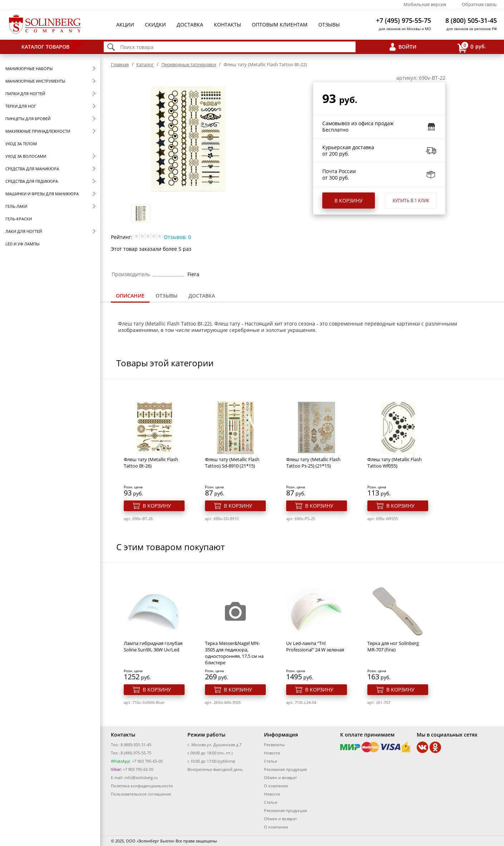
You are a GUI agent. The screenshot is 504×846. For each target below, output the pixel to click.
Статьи (271, 761)
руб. (472, 47)
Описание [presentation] (130, 296)
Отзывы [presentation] (167, 296)
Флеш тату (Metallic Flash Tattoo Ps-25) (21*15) (313, 463)
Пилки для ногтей (25, 94)
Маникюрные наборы (29, 69)
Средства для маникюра (32, 169)
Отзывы (329, 25)
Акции (125, 25)
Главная (120, 64)
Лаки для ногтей (24, 231)
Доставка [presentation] (202, 296)
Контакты (227, 25)
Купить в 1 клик (411, 201)
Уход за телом (21, 144)
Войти (407, 47)
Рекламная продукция (285, 769)
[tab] (130, 296)
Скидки (155, 25)
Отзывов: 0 (177, 237)
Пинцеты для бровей (28, 119)
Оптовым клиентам (280, 25)
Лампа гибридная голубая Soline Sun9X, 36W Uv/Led (153, 646)
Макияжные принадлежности (38, 131)
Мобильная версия (425, 4)
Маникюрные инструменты (35, 81)
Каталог (145, 64)
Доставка (190, 25)
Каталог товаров (45, 47)
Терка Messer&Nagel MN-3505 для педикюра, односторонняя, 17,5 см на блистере (234, 653)
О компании (276, 786)
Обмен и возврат (280, 777)
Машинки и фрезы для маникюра (42, 194)
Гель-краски (19, 219)
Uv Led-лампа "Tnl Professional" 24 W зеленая (315, 646)
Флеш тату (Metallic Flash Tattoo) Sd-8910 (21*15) (232, 463)
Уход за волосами (26, 156)
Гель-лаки (16, 206)
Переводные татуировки (189, 64)
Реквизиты (274, 745)
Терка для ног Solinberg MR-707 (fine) (393, 646)
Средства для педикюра (32, 181)
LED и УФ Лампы (22, 244)
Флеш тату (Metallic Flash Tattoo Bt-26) (151, 463)
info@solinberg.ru (141, 777)
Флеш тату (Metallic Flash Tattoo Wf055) (395, 463)
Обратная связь (479, 4)
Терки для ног (21, 106)
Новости (272, 753)
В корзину (349, 201)
